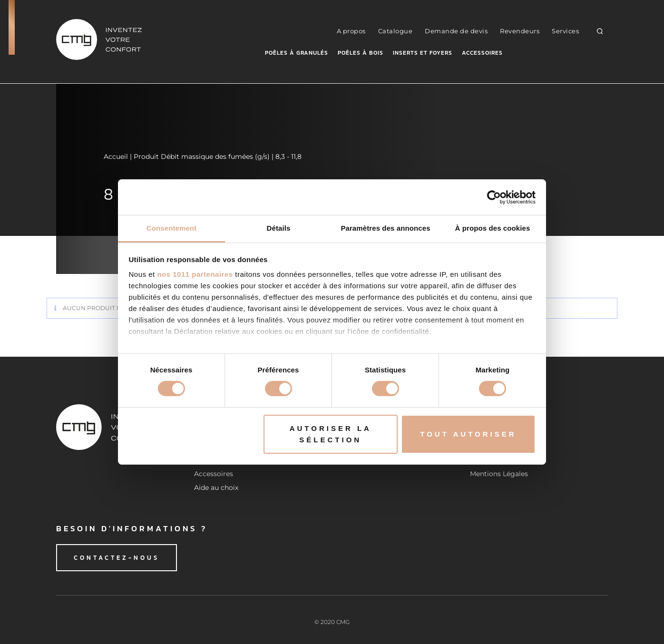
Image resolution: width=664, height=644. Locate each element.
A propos (351, 31)
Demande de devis (456, 31)
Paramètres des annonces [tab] (385, 228)
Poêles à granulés (297, 53)
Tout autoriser (468, 434)
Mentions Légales (499, 474)
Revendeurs (520, 31)
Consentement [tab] (171, 228)
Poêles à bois (361, 53)
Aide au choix (216, 488)
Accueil (116, 156)
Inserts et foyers (423, 53)
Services (565, 31)
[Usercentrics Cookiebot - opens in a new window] (494, 197)
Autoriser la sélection (331, 434)
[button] (600, 31)
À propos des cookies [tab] (493, 228)
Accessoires (482, 53)
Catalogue (395, 31)
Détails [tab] (279, 228)
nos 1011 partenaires (195, 274)
